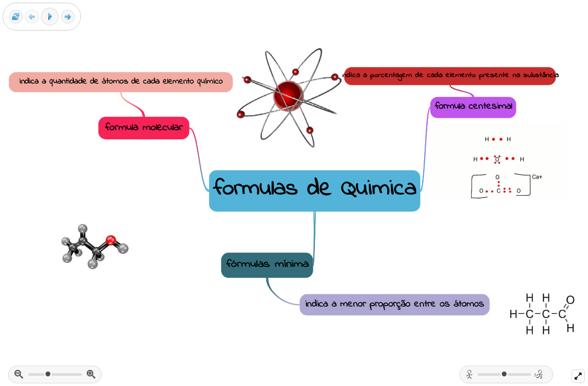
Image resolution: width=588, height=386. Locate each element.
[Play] (50, 17)
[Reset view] (16, 17)
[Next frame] (68, 17)
